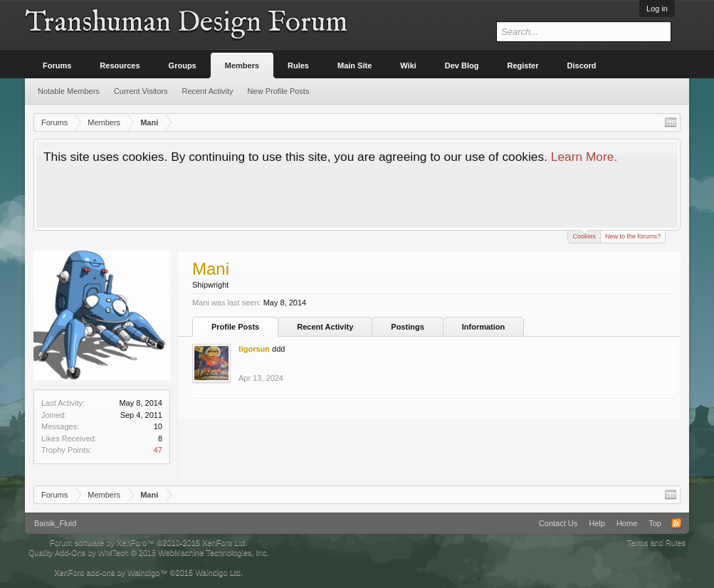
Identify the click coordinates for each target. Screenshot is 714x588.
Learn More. (584, 157)
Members (242, 65)
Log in (657, 9)
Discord (582, 65)
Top (655, 523)
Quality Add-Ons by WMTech (148, 552)
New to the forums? (633, 236)
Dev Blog (462, 65)
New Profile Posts (279, 91)
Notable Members (69, 91)
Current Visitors (141, 91)
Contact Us (558, 523)
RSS (676, 523)
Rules (298, 65)
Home (627, 523)
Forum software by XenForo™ (149, 542)
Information (484, 327)
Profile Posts (235, 327)
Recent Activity (325, 327)
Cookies (584, 235)
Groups (183, 65)
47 (158, 450)
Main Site (355, 65)
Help (597, 523)
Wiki (408, 65)
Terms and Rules (656, 542)
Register (523, 65)
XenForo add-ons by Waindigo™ (111, 572)
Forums (57, 65)
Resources (120, 65)
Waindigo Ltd (218, 572)
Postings (407, 327)
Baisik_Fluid (55, 523)
